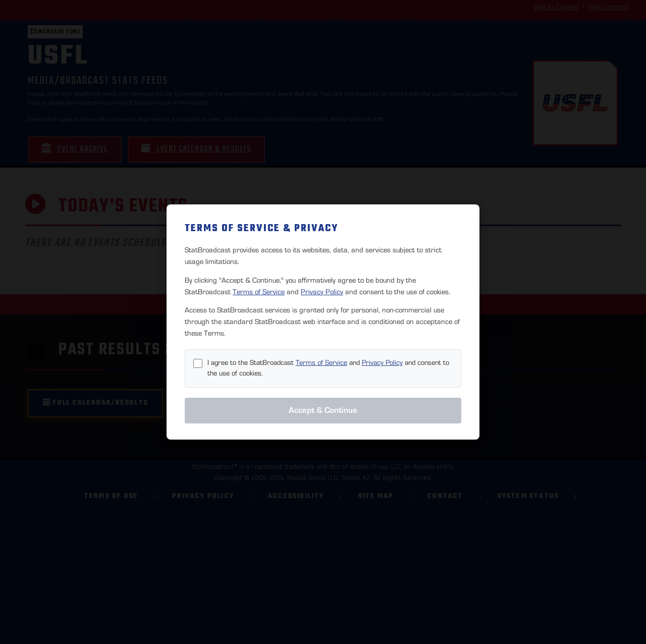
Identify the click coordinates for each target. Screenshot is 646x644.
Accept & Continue (323, 410)
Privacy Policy (322, 292)
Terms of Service (259, 292)
